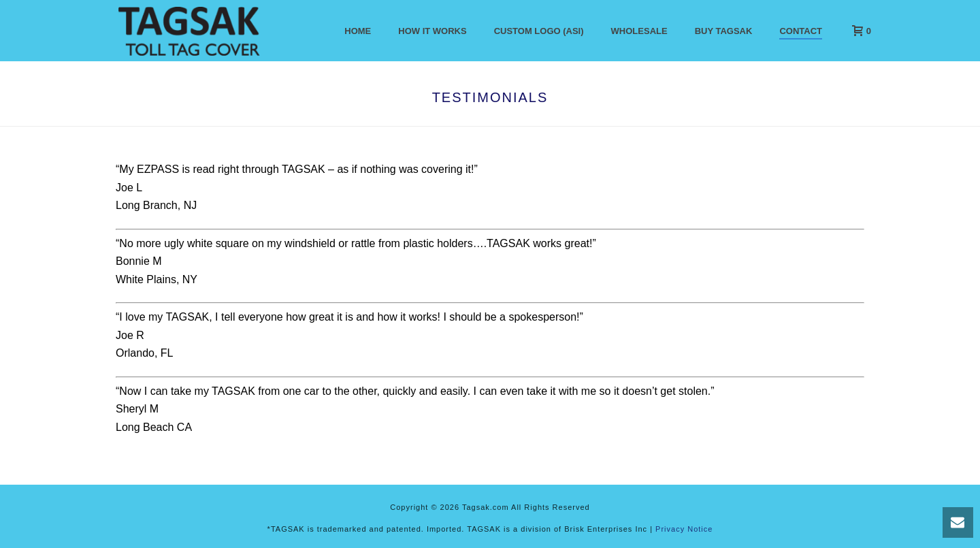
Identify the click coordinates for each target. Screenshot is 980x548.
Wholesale (639, 31)
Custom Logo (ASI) (539, 31)
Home (358, 31)
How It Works (432, 31)
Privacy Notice (684, 529)
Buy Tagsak (724, 31)
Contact (801, 31)
